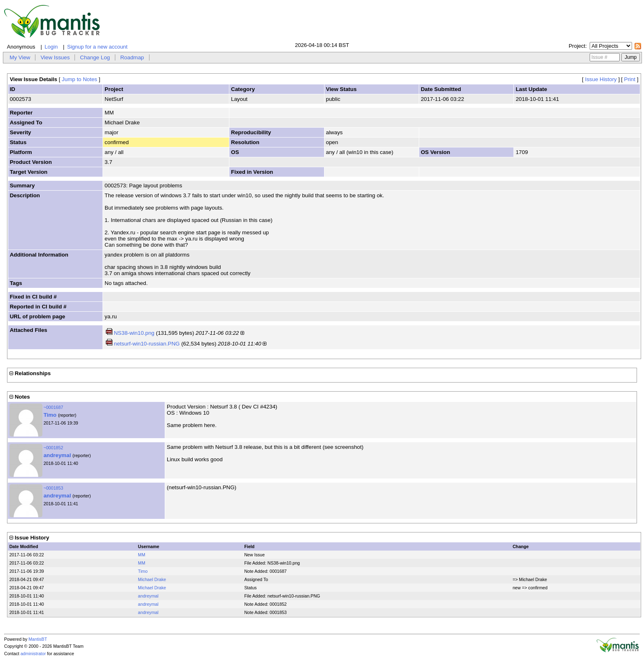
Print (630, 79)
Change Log (95, 57)
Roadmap (132, 57)
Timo (50, 415)
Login (51, 47)
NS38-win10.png (134, 333)
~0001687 (54, 407)
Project (577, 46)
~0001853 (54, 488)
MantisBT (38, 639)
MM (142, 555)
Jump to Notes (79, 79)
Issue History (601, 79)
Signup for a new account (97, 47)
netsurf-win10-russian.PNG (147, 344)
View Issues (55, 57)
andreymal (57, 455)
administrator (33, 654)
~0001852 (54, 448)
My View (20, 57)
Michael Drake (152, 579)
